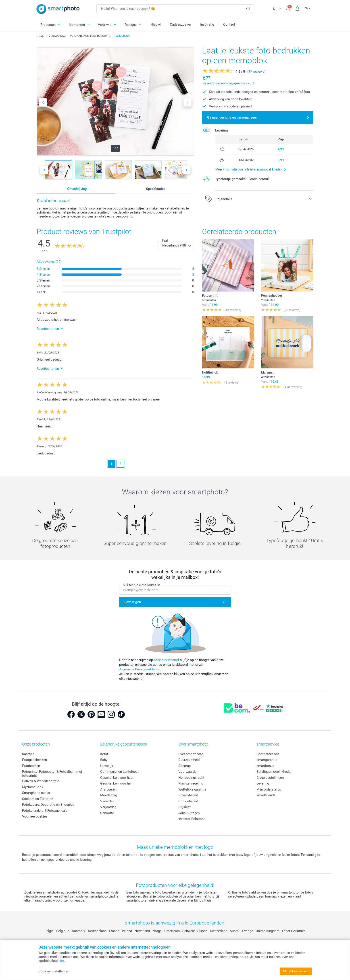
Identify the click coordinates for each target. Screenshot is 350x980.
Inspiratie (207, 25)
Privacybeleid (188, 795)
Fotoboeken (31, 766)
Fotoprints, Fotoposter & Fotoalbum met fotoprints (52, 774)
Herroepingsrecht (191, 778)
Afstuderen (108, 789)
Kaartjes (28, 754)
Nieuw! (156, 25)
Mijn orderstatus (269, 789)
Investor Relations (192, 819)
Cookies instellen (54, 971)
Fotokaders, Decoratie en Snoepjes (48, 805)
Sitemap (184, 766)
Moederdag (109, 795)
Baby (104, 760)
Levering (263, 783)
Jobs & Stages (189, 813)
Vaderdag (107, 801)
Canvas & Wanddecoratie (41, 781)
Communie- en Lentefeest (119, 772)
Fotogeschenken (34, 760)
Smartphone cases (36, 793)
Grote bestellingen (270, 778)
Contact (229, 25)
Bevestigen (133, 602)
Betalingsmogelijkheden (274, 772)
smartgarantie (267, 760)
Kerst (104, 754)
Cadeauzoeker (180, 25)
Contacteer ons (268, 754)
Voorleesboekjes (35, 816)
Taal (165, 240)
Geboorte (107, 813)
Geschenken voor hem (117, 783)
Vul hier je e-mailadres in (142, 585)
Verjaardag (108, 807)
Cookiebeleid (188, 801)
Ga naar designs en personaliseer (232, 117)
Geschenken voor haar (117, 778)
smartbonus (265, 766)
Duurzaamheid (189, 760)
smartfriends (266, 795)
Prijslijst (184, 807)
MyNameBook (33, 787)
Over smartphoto (191, 754)
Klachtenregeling (191, 783)
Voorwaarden (188, 772)
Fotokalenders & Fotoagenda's (45, 811)
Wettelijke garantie (192, 789)
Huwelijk (107, 766)
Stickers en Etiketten (38, 799)
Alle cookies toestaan (295, 971)
